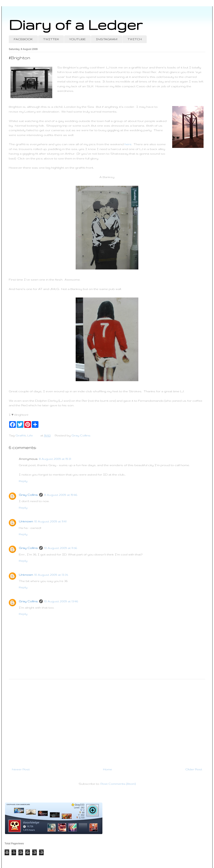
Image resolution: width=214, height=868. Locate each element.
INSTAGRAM (107, 39)
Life (30, 435)
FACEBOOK (23, 39)
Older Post (194, 769)
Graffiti (21, 435)
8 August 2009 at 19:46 (61, 495)
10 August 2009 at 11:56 (61, 548)
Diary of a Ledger (76, 25)
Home (108, 769)
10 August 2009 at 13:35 (51, 575)
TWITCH (135, 39)
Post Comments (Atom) (118, 784)
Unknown (26, 521)
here (128, 144)
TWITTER (51, 39)
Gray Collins (28, 495)
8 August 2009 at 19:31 (55, 459)
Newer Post (21, 769)
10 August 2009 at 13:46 (61, 601)
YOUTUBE (77, 39)
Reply (23, 481)
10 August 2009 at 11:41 (50, 521)
